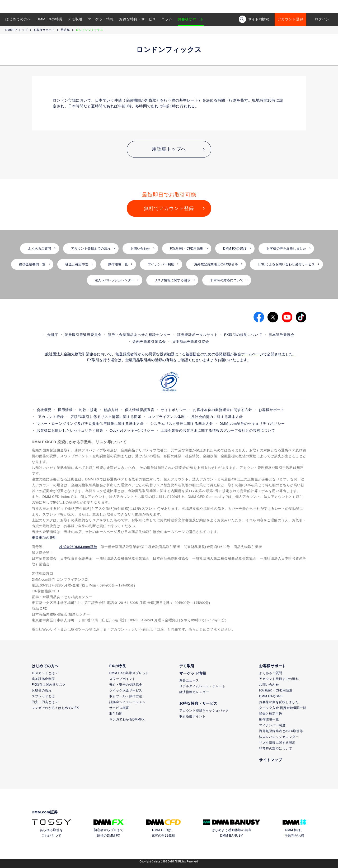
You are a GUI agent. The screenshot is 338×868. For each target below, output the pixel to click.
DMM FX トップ (16, 30)
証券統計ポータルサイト (198, 335)
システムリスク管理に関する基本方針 (182, 424)
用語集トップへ (169, 149)
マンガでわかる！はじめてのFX (55, 708)
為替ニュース (189, 680)
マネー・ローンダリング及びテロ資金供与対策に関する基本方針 (90, 424)
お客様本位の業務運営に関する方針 (223, 410)
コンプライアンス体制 (166, 417)
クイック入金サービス (126, 690)
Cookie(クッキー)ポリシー (132, 430)
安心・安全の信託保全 (126, 685)
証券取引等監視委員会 (83, 335)
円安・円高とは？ (45, 702)
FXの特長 (118, 666)
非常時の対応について (227, 280)
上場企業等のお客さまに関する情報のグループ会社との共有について (218, 430)
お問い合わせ (140, 249)
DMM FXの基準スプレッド (129, 673)
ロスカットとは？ (45, 673)
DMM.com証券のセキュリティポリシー (252, 424)
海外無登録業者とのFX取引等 (216, 264)
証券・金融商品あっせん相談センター (139, 335)
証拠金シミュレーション (128, 702)
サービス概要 (119, 708)
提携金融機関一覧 (32, 264)
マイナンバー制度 (161, 264)
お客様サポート (191, 19)
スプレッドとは (43, 696)
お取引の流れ (42, 690)
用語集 (65, 30)
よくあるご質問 (40, 249)
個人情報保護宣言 (140, 410)
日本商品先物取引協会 (191, 342)
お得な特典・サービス (138, 19)
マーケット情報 (101, 19)
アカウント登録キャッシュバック (204, 710)
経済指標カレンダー (194, 692)
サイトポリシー (174, 410)
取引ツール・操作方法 (126, 696)
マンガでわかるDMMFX (127, 719)
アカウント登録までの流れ (91, 249)
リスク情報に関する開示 (172, 280)
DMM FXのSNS (235, 249)
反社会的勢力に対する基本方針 (217, 417)
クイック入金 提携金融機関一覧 (283, 708)
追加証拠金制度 (43, 679)
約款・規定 (88, 410)
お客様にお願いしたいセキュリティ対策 (70, 430)
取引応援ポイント (193, 716)
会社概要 (44, 410)
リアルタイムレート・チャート (202, 686)
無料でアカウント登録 (169, 208)
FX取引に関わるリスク (49, 685)
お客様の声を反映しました (286, 249)
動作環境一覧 (118, 264)
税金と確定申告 (77, 264)
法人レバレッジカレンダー (115, 280)
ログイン (322, 19)
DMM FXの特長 (50, 19)
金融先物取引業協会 (149, 342)
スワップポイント (123, 679)
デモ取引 (75, 19)
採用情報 (65, 410)
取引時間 (116, 714)
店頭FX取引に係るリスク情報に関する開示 (106, 417)
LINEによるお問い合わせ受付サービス (286, 264)
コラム (167, 19)
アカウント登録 (290, 19)
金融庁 (53, 335)
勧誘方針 (111, 410)
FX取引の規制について (243, 335)
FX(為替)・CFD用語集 (187, 249)
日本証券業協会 (281, 335)
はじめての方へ (18, 19)
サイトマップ (271, 760)
